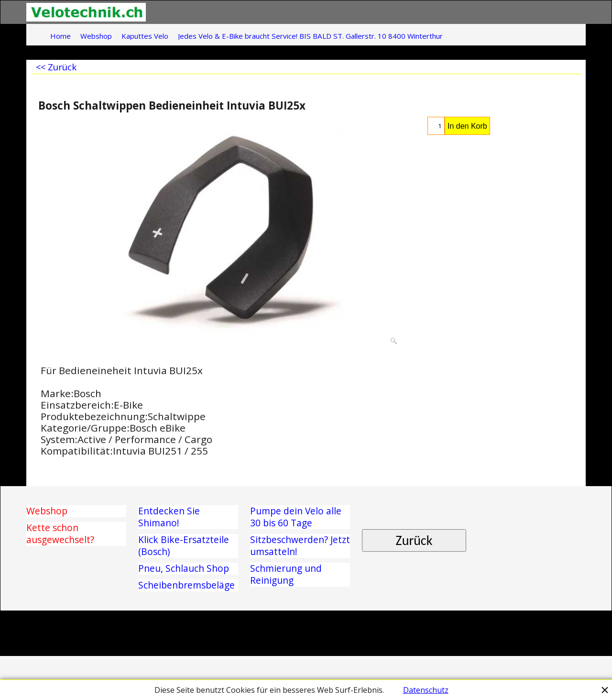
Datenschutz (426, 690)
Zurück (414, 540)
